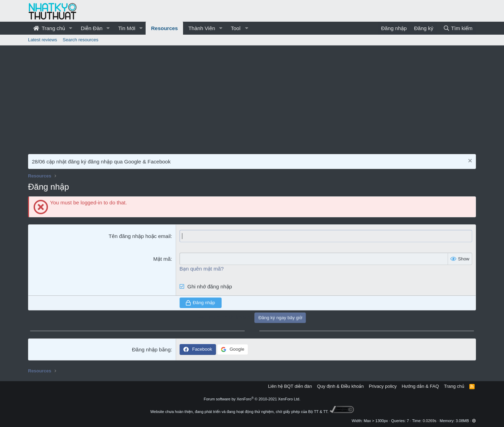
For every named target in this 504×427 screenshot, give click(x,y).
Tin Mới (127, 28)
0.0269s (430, 421)
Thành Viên (202, 28)
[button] (71, 28)
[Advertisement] (252, 98)
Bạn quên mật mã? (202, 269)
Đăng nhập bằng (151, 349)
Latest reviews (43, 40)
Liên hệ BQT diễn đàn (290, 386)
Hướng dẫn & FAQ (420, 386)
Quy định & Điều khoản (340, 386)
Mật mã (162, 259)
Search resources (80, 40)
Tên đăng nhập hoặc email (139, 236)
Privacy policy (383, 386)
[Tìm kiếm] (458, 28)
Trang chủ (49, 28)
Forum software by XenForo (252, 399)
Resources (164, 28)
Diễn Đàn (92, 28)
